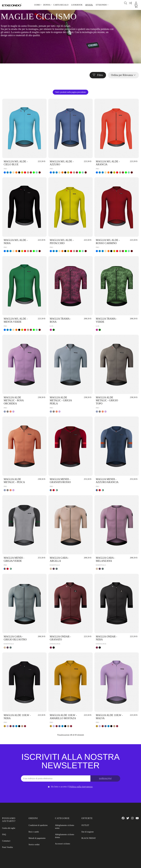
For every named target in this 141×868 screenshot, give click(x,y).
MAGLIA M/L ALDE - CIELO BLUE (16, 163)
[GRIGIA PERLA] (5, 412)
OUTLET (85, 825)
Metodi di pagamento (37, 838)
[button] (37, 5)
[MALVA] (8, 726)
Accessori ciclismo (62, 844)
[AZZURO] (5, 172)
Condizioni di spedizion (38, 825)
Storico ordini (34, 845)
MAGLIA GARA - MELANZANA (105, 559)
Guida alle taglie (9, 828)
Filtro (98, 75)
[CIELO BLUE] (8, 172)
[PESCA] (11, 412)
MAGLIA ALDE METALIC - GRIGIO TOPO (107, 401)
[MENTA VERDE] (37, 172)
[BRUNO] (28, 172)
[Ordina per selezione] (123, 75)
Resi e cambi (34, 832)
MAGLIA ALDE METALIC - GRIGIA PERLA (61, 401)
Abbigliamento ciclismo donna (65, 836)
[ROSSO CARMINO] (31, 172)
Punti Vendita (8, 847)
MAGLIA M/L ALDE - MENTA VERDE (16, 320)
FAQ (4, 835)
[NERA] (19, 172)
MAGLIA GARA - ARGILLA (59, 559)
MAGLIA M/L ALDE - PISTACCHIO (62, 242)
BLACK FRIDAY (89, 838)
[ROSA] (51, 330)
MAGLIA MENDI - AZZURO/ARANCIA (107, 481)
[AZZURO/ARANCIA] (51, 490)
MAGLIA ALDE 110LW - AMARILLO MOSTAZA (63, 717)
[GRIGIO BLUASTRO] (57, 569)
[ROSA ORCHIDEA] (13, 412)
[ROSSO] (25, 172)
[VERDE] (34, 172)
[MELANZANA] (54, 569)
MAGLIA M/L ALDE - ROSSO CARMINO (108, 242)
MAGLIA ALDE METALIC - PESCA (14, 481)
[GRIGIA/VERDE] (57, 490)
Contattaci (6, 841)
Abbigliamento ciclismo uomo (65, 827)
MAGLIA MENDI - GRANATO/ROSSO (60, 481)
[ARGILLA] (51, 569)
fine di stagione (88, 832)
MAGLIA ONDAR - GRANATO (60, 638)
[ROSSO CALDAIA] (11, 726)
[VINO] (40, 172)
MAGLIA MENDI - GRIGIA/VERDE (14, 559)
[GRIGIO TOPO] (8, 412)
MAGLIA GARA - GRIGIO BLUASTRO (15, 638)
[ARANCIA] (16, 172)
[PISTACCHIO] (22, 172)
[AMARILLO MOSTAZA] (5, 726)
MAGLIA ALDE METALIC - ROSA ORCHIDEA (14, 401)
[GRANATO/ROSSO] (54, 490)
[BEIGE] (13, 172)
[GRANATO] (51, 648)
